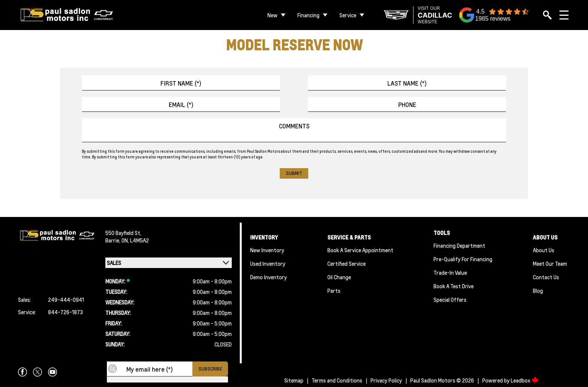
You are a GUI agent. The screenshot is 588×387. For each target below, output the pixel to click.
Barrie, (113, 240)
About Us (544, 250)
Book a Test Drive (454, 286)
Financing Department (459, 245)
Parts (334, 291)
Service (348, 15)
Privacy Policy (386, 380)
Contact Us (546, 277)
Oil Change (339, 277)
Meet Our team (550, 264)
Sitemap (294, 380)
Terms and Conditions (337, 380)
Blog (538, 291)
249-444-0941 (66, 300)
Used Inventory (268, 264)
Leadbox (525, 380)
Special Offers (450, 300)
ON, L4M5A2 (135, 240)
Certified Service (346, 264)
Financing (308, 15)
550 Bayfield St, (123, 233)
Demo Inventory (268, 277)
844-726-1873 (65, 312)
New (272, 15)
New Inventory (267, 250)
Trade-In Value (450, 273)
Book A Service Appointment (360, 250)
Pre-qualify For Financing (463, 259)
